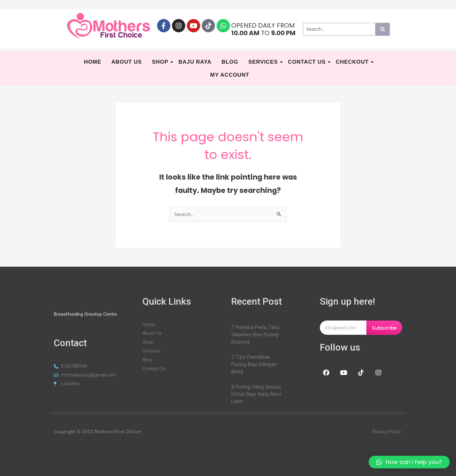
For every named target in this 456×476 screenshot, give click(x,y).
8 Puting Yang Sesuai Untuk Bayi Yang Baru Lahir (256, 394)
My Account (230, 75)
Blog (230, 62)
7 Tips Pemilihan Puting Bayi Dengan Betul (254, 364)
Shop (161, 62)
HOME (93, 62)
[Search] (339, 29)
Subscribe (384, 328)
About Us (127, 62)
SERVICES (264, 62)
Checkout (353, 62)
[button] (409, 462)
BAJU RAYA (195, 62)
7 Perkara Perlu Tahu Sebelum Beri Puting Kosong (255, 334)
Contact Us (307, 62)
